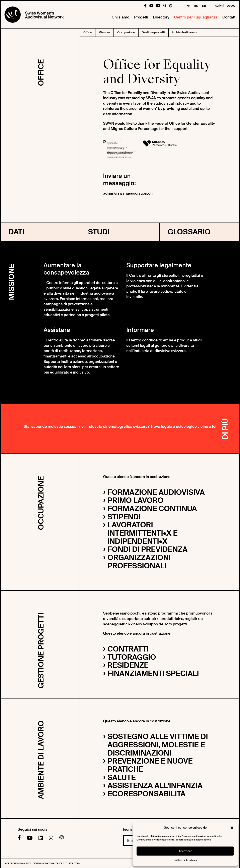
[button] (232, 828)
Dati (16, 232)
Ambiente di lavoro (184, 32)
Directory (161, 17)
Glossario (189, 232)
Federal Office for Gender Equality (185, 123)
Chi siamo (121, 17)
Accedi (232, 6)
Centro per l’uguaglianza (196, 17)
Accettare (185, 851)
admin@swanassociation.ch (128, 193)
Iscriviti (219, 6)
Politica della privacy (185, 860)
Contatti (229, 17)
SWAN (151, 98)
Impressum (74, 863)
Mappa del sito (60, 863)
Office (88, 32)
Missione (104, 32)
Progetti (141, 17)
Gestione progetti (153, 32)
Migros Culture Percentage (135, 129)
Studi (99, 232)
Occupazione (126, 32)
